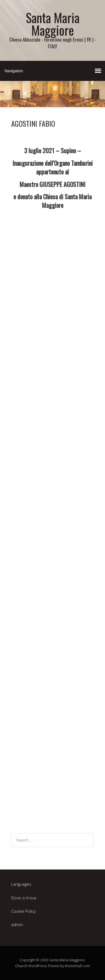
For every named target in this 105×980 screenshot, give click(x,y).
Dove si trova (24, 898)
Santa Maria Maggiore (53, 24)
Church (21, 966)
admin (17, 924)
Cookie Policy (24, 911)
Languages (21, 884)
